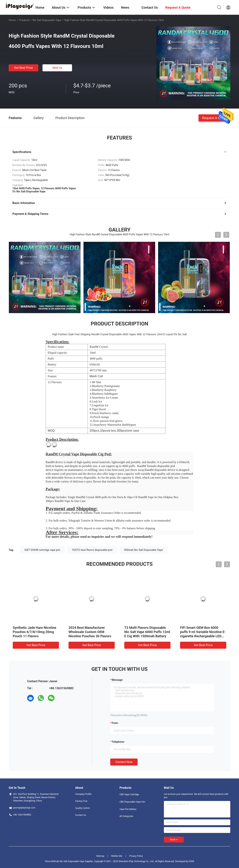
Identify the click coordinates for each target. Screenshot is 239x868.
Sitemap (100, 856)
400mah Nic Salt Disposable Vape (144, 550)
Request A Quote (214, 118)
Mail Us (57, 68)
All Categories (126, 816)
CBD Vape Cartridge (129, 794)
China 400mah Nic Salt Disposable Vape (65, 861)
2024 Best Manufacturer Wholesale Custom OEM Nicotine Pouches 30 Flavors (90, 632)
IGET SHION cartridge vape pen (42, 550)
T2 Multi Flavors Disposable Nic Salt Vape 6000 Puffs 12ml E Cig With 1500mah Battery (147, 632)
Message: (117, 680)
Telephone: (118, 742)
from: (115, 723)
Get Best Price (24, 68)
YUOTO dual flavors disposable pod (92, 550)
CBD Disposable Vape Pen (132, 802)
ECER (191, 861)
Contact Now (124, 762)
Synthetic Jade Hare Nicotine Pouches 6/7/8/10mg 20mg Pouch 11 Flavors (34, 632)
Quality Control (82, 808)
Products (24, 20)
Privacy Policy (136, 856)
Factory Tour (81, 801)
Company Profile (83, 794)
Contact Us (81, 815)
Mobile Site (117, 856)
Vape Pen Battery (128, 809)
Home (12, 20)
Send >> (174, 840)
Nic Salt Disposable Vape (47, 20)
